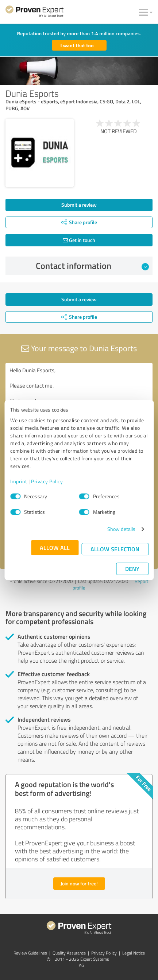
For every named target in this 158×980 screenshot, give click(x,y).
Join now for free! (79, 883)
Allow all (55, 547)
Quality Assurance (69, 953)
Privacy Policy (47, 481)
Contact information (92, 266)
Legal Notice (134, 953)
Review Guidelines (30, 953)
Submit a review (79, 205)
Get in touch (79, 240)
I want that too (77, 45)
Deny (132, 569)
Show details (121, 529)
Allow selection (115, 549)
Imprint (19, 481)
